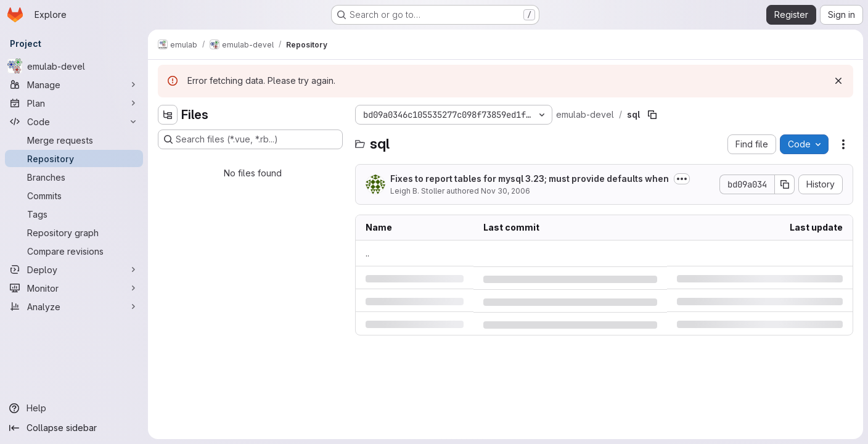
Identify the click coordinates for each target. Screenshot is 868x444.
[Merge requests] (74, 140)
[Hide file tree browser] (168, 115)
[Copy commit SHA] (785, 184)
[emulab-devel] (74, 66)
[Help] (74, 408)
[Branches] (74, 177)
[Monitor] (74, 288)
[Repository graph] (74, 232)
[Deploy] (74, 269)
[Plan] (74, 103)
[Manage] (74, 84)
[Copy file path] (652, 115)
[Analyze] (74, 306)
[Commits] (74, 195)
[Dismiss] (838, 81)
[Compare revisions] (74, 251)
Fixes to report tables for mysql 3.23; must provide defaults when (530, 179)
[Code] (74, 121)
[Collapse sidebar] (74, 428)
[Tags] (74, 214)
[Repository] (74, 158)
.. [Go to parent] (367, 253)
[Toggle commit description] (682, 179)
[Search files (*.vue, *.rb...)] (250, 139)
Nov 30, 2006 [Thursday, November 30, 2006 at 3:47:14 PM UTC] (506, 191)
